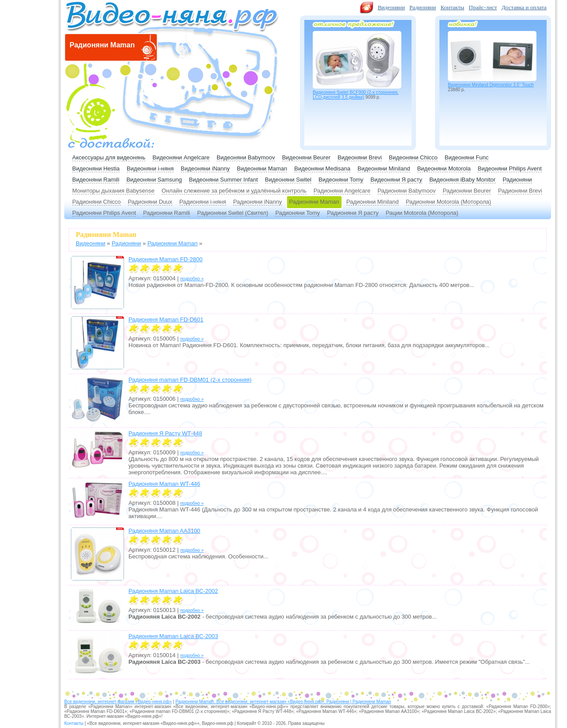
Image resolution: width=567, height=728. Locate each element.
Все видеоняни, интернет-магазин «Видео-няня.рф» (118, 702)
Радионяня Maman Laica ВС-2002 (173, 591)
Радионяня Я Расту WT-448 (165, 433)
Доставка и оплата (524, 7)
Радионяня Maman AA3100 (164, 531)
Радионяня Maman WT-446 (164, 484)
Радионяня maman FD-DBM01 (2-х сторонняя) (190, 380)
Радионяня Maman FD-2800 (165, 259)
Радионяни (423, 7)
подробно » (192, 279)
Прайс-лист (483, 7)
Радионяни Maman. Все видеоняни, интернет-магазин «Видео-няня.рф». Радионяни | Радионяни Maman (283, 702)
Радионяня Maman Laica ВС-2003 (173, 636)
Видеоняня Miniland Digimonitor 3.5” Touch (491, 85)
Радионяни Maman (314, 202)
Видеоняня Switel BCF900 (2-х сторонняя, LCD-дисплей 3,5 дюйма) (356, 95)
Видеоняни (391, 7)
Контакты (452, 7)
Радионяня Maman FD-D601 (166, 319)
